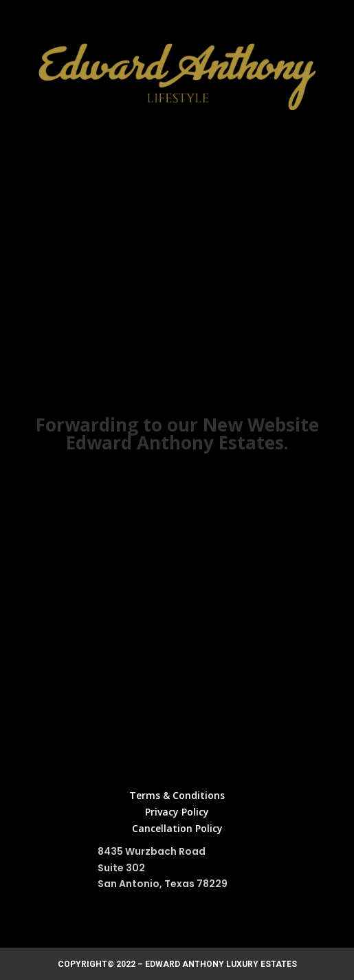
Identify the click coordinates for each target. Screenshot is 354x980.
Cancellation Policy (177, 828)
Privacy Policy (177, 812)
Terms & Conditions (177, 795)
